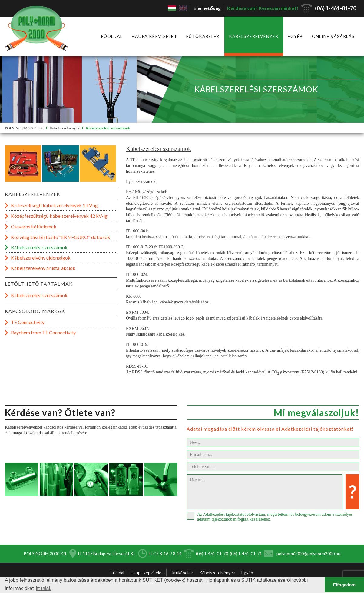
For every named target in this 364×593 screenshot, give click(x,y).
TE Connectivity (28, 322)
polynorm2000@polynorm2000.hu (308, 553)
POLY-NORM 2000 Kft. (24, 128)
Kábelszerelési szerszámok (108, 128)
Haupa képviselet (154, 36)
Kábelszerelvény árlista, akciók (43, 268)
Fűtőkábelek (203, 36)
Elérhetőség (207, 8)
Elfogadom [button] (344, 585)
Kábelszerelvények (254, 36)
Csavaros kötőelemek (34, 226)
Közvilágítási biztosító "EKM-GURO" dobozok (61, 237)
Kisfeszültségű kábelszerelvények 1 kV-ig (54, 205)
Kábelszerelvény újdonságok (41, 258)
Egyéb (295, 36)
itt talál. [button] (44, 588)
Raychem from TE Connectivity (43, 332)
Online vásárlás (333, 36)
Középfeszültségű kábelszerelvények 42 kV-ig (59, 216)
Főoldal (112, 36)
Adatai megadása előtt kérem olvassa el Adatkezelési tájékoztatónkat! (270, 429)
